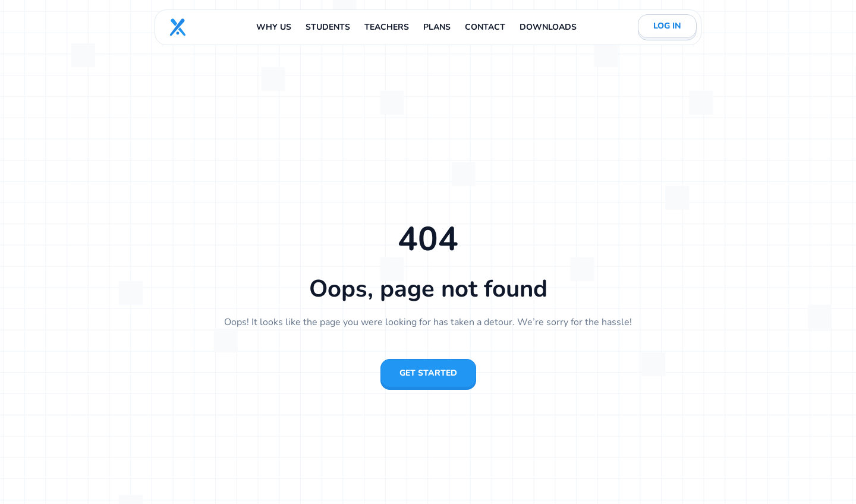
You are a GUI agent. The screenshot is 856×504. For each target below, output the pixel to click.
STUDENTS (328, 27)
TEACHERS (387, 27)
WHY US (274, 27)
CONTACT (485, 27)
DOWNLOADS (548, 27)
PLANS (437, 27)
